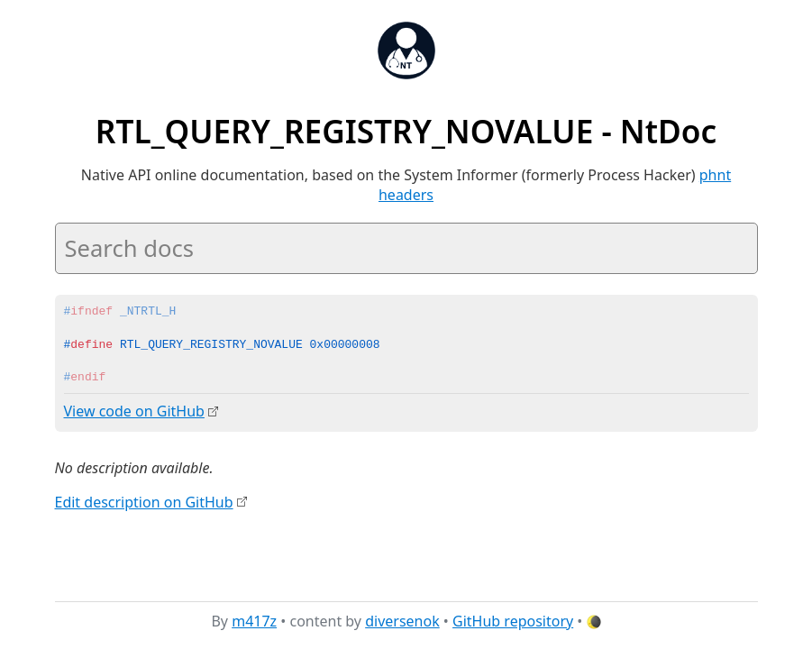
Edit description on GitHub (144, 501)
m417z (254, 621)
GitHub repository (513, 621)
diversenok (402, 621)
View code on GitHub (134, 411)
